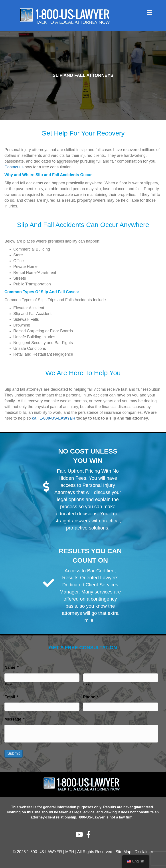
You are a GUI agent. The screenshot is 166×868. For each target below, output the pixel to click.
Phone (91, 697)
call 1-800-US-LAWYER (54, 418)
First (9, 684)
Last (87, 684)
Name (12, 667)
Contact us (14, 167)
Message (15, 719)
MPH (70, 852)
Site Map (124, 852)
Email (11, 697)
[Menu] (149, 12)
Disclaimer (144, 852)
